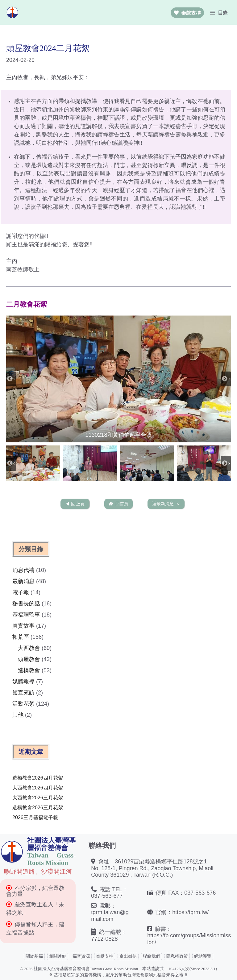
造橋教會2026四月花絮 (38, 778)
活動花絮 (23, 704)
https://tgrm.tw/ (190, 912)
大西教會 (29, 648)
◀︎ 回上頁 (75, 504)
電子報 (21, 592)
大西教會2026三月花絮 (38, 798)
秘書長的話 (26, 604)
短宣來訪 (23, 693)
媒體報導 (23, 681)
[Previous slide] (11, 379)
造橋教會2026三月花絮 (38, 808)
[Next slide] (226, 379)
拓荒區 (21, 637)
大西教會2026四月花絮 (38, 788)
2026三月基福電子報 (35, 817)
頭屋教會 (29, 659)
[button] (118, 379)
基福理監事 (26, 615)
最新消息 (23, 581)
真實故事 (23, 626)
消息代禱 (23, 570)
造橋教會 (29, 670)
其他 (18, 715)
